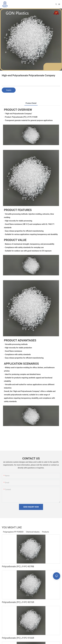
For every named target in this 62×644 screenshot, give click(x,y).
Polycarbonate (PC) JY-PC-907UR (18, 602)
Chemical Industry (33, 532)
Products (45, 532)
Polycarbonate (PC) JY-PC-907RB (18, 566)
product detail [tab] (31, 103)
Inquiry (9, 90)
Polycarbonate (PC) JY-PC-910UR (18, 638)
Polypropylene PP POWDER (13, 532)
